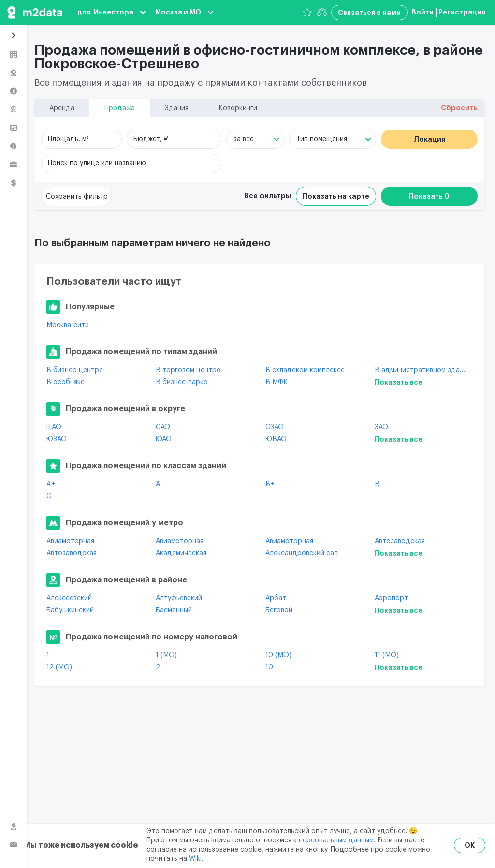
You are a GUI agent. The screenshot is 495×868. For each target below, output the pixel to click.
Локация (429, 139)
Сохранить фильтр (77, 197)
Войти (422, 12)
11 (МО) (387, 655)
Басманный (174, 610)
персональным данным (336, 840)
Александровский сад (302, 553)
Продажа (120, 108)
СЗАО (275, 427)
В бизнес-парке (182, 382)
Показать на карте (336, 196)
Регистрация (462, 12)
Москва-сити (68, 325)
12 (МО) (59, 667)
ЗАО (381, 427)
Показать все (399, 382)
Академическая (181, 553)
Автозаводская (400, 541)
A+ (51, 484)
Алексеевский (69, 598)
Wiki (195, 859)
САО (163, 427)
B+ (270, 484)
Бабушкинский (70, 610)
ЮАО (164, 439)
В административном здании (422, 370)
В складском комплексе (305, 370)
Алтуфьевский (179, 598)
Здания (177, 108)
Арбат (276, 598)
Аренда (62, 108)
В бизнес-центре (75, 370)
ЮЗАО (57, 439)
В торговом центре (188, 370)
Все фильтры (268, 196)
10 (269, 667)
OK (470, 845)
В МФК (277, 382)
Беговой (279, 610)
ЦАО (54, 427)
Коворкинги (238, 108)
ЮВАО (276, 439)
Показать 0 (429, 196)
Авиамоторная (70, 541)
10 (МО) (278, 655)
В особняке (66, 382)
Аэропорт (391, 598)
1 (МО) (166, 655)
